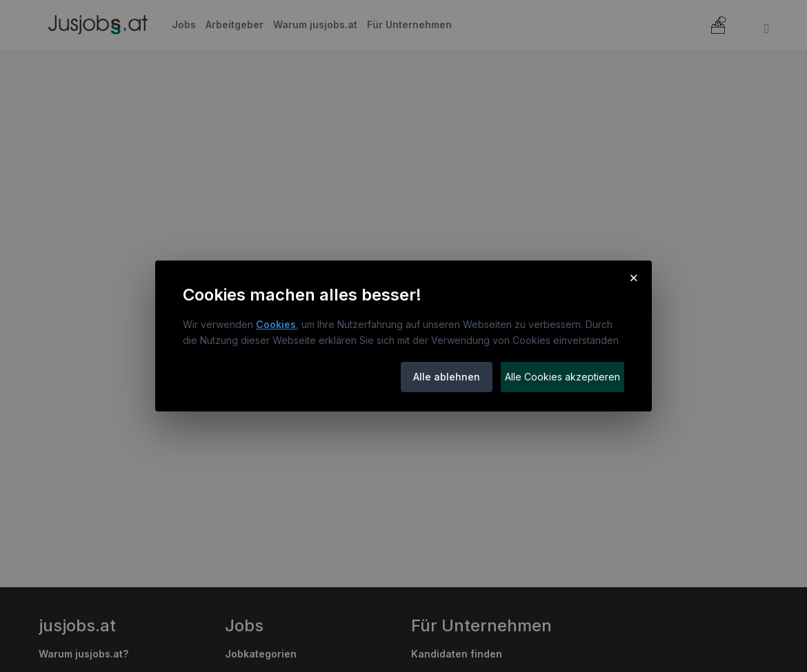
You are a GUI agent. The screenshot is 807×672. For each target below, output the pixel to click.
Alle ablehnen (447, 377)
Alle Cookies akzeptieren (562, 377)
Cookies (276, 324)
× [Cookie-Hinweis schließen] (634, 277)
